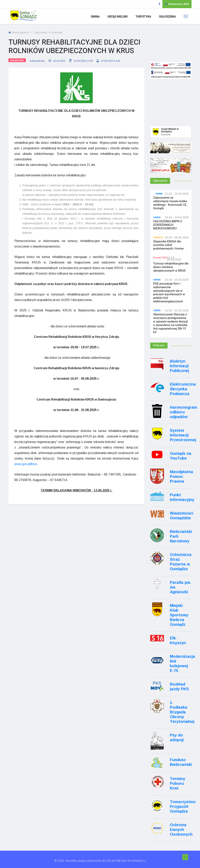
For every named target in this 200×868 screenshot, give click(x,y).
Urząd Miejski (118, 17)
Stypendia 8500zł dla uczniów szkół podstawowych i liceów (168, 245)
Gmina (95, 17)
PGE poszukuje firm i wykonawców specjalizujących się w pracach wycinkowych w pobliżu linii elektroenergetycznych (169, 292)
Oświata (158, 237)
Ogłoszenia (167, 17)
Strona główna (19, 32)
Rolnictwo (17, 60)
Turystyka (143, 17)
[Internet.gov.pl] (171, 171)
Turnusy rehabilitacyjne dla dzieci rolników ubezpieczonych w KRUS (171, 267)
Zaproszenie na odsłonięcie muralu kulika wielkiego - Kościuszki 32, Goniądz (170, 203)
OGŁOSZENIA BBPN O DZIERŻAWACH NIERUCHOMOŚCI (168, 225)
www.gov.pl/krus (26, 464)
